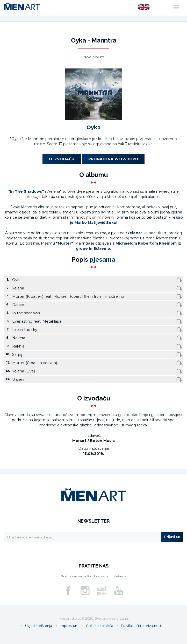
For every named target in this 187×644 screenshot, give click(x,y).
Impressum (69, 626)
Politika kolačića (100, 626)
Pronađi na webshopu (113, 159)
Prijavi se (172, 537)
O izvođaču (62, 159)
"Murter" (65, 243)
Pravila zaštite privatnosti (142, 626)
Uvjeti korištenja (39, 626)
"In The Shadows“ (26, 191)
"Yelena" (134, 233)
